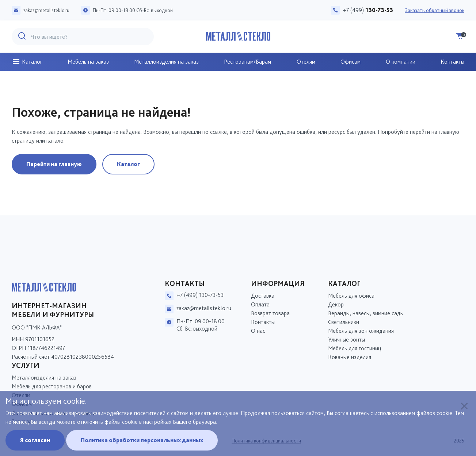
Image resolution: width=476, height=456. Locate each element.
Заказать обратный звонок (435, 10)
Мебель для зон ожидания (361, 331)
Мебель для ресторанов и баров (52, 386)
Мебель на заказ (88, 62)
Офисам (351, 62)
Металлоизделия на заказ (166, 62)
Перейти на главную (54, 164)
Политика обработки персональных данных (142, 440)
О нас (258, 331)
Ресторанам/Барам (247, 62)
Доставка (263, 296)
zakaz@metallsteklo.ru (46, 10)
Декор (336, 304)
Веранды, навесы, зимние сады (366, 313)
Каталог (27, 62)
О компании (401, 62)
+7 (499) (368, 10)
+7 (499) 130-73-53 (200, 295)
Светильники (344, 322)
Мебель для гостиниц (355, 348)
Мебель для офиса (351, 296)
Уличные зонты (346, 340)
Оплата (260, 304)
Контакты (452, 62)
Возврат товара (270, 313)
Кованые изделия (350, 357)
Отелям (306, 62)
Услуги (26, 365)
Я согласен (35, 440)
